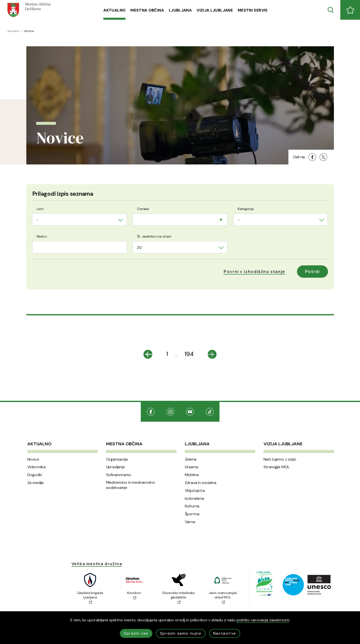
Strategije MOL (277, 467)
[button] (254, 272)
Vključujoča (195, 491)
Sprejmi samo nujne (181, 633)
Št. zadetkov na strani (154, 236)
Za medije (36, 483)
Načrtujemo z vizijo (280, 459)
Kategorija (246, 209)
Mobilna (192, 475)
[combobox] (80, 220)
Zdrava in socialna (201, 483)
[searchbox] (138, 219)
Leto (40, 209)
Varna (190, 522)
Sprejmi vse (136, 633)
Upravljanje (116, 467)
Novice (33, 459)
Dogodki (35, 475)
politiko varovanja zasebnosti (263, 620)
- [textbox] (37, 220)
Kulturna (192, 506)
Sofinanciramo (119, 475)
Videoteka (37, 467)
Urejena (191, 467)
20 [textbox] (139, 248)
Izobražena (194, 499)
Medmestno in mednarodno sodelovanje (131, 485)
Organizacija (117, 459)
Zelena (191, 459)
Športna (192, 514)
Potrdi (313, 272)
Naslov (42, 236)
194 (189, 354)
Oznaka (143, 209)
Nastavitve (225, 633)
